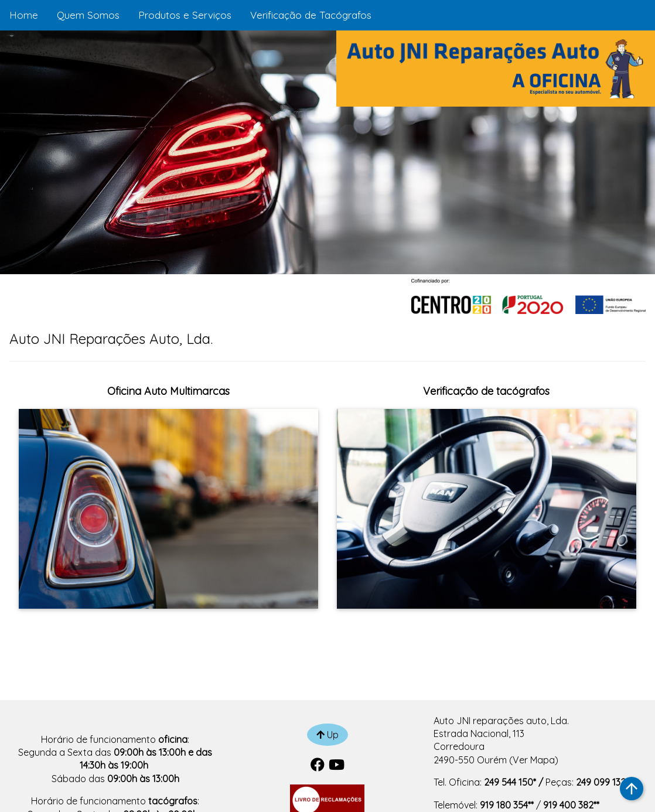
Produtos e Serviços (185, 15)
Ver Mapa (534, 760)
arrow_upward (632, 789)
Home (24, 15)
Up (327, 735)
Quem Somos (88, 15)
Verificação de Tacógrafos (311, 15)
